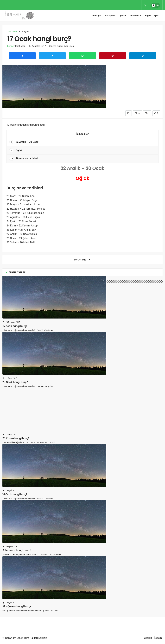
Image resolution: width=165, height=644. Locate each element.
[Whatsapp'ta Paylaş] (82, 56)
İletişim (158, 638)
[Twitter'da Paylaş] (52, 56)
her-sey (11, 46)
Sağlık (148, 15)
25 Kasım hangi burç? (16, 438)
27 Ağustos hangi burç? (17, 606)
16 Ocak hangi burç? (15, 494)
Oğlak (16, 150)
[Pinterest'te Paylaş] (113, 56)
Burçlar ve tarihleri (23, 159)
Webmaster (136, 15)
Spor (156, 15)
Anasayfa (97, 15)
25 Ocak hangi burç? (15, 382)
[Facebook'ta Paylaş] (22, 56)
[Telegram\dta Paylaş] (143, 56)
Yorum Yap (80, 260)
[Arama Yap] (145, 5)
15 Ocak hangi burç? (15, 326)
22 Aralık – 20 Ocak (24, 142)
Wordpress (110, 15)
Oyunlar (123, 15)
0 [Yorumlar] (156, 113)
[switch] (155, 5)
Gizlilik (148, 638)
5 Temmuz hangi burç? (17, 550)
